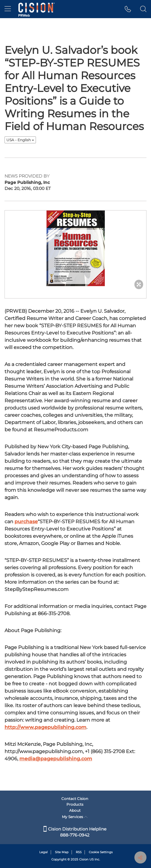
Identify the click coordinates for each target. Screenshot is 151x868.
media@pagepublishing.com (56, 759)
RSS (79, 852)
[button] (128, 9)
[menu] (8, 9)
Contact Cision (75, 799)
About (75, 810)
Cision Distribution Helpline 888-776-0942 (75, 832)
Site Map (62, 852)
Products (75, 804)
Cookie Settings (101, 852)
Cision (84, 859)
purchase (26, 522)
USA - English (20, 140)
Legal (43, 852)
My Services (75, 817)
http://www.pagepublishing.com (45, 727)
